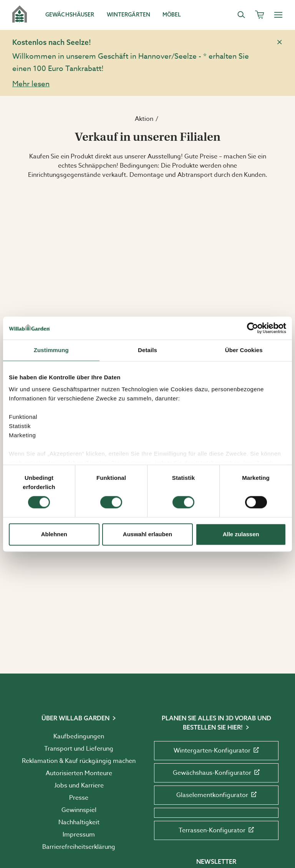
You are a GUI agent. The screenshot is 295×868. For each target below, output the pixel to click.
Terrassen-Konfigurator (216, 830)
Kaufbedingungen (79, 736)
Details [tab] (147, 350)
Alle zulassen (241, 534)
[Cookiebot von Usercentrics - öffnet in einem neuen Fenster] (253, 328)
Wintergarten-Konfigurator (216, 751)
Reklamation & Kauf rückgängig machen (79, 761)
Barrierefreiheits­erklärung (79, 847)
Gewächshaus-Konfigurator (216, 773)
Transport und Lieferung (79, 749)
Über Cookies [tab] (244, 350)
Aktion (144, 119)
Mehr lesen (31, 84)
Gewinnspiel (79, 810)
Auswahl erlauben (147, 534)
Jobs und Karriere (79, 786)
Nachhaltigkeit (79, 822)
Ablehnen (54, 534)
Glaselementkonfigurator (216, 795)
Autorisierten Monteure (79, 773)
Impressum (79, 835)
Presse (79, 798)
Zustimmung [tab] (51, 350)
